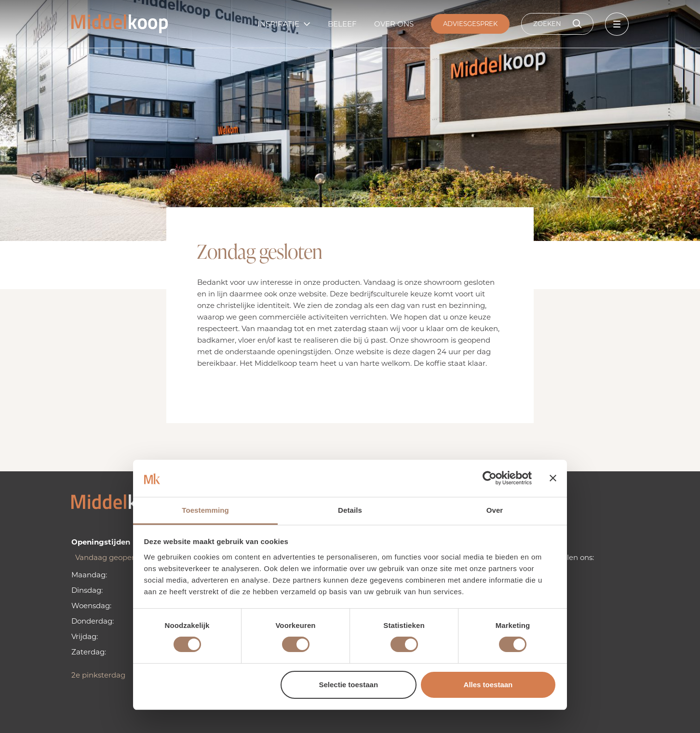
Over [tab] (495, 510)
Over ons (394, 24)
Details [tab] (350, 510)
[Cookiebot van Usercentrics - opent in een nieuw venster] (490, 478)
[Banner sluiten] (553, 478)
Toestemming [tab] (205, 510)
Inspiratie (278, 24)
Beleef (342, 24)
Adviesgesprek (470, 24)
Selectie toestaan (349, 685)
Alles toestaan (488, 685)
